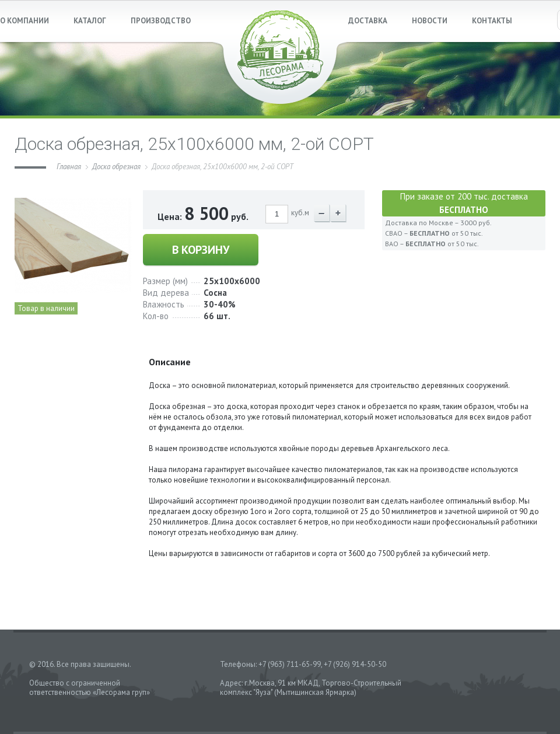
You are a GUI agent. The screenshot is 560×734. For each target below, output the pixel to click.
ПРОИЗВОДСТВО (161, 21)
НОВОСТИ (430, 21)
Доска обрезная (116, 167)
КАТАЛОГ (90, 21)
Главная (69, 167)
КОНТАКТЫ (492, 21)
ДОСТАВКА (368, 21)
